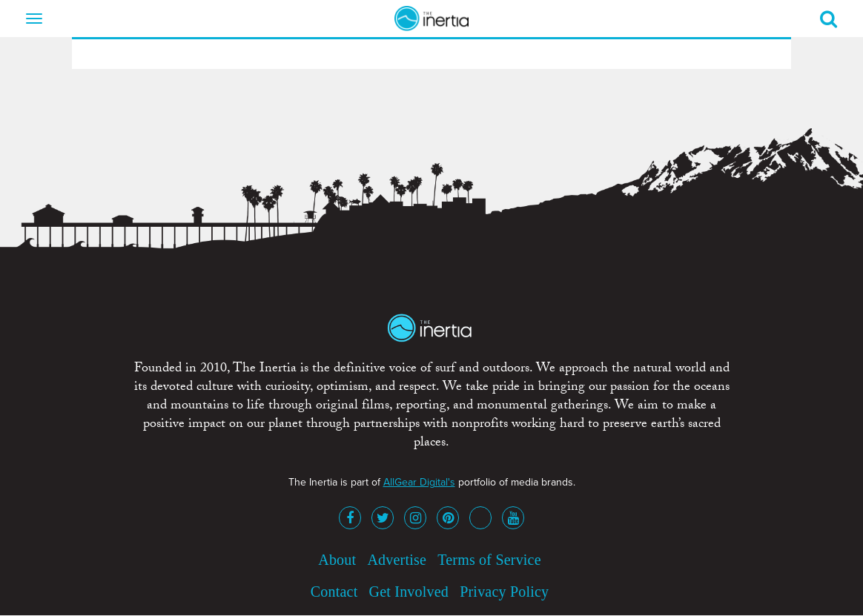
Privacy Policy (504, 592)
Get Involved (409, 592)
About (337, 560)
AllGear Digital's (419, 482)
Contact (334, 592)
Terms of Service (489, 560)
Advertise (397, 560)
